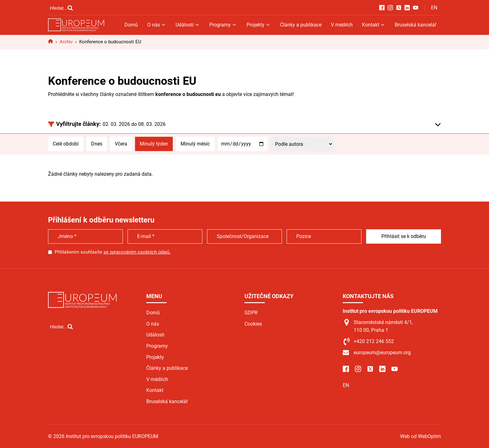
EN (434, 8)
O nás (157, 25)
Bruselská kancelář (416, 25)
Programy (223, 25)
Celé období (66, 144)
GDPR (251, 313)
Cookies (253, 324)
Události (188, 25)
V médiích (342, 25)
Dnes (97, 144)
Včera (121, 144)
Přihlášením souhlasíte (113, 252)
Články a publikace (301, 25)
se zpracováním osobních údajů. (137, 252)
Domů (131, 25)
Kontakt (374, 25)
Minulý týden (154, 144)
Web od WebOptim (421, 436)
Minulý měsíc (195, 144)
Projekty (259, 25)
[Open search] (61, 8)
